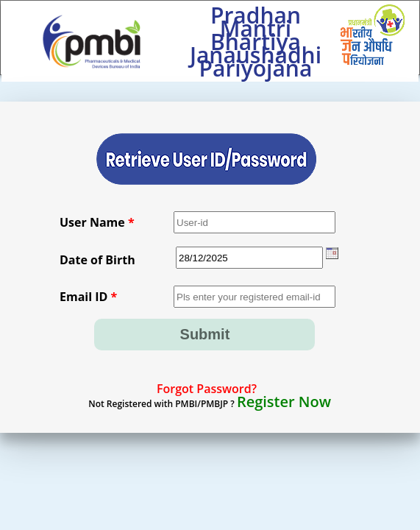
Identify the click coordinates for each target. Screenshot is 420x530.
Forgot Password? (207, 389)
